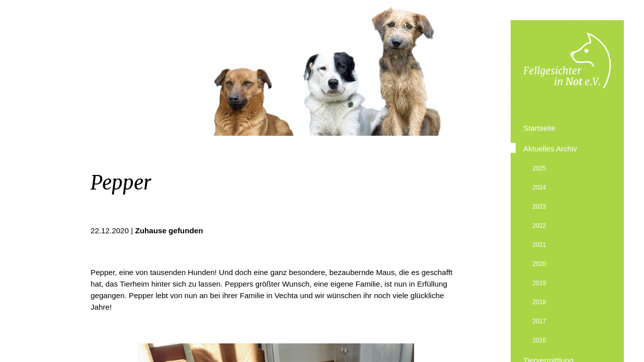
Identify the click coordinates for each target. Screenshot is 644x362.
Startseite (539, 128)
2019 (539, 283)
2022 (539, 226)
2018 (539, 302)
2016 (539, 340)
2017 (539, 321)
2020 (539, 264)
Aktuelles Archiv (550, 149)
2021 (539, 245)
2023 (539, 207)
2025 (539, 168)
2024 (539, 188)
